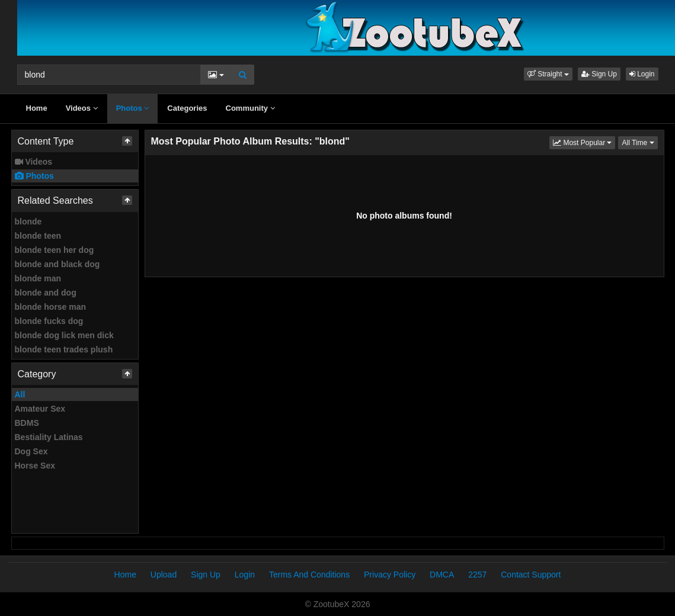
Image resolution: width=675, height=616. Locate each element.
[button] (548, 74)
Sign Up (599, 74)
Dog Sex (31, 451)
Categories (187, 108)
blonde (28, 222)
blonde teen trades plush (64, 349)
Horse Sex (35, 466)
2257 (477, 575)
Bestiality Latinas (49, 437)
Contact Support (531, 575)
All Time (639, 142)
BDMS (27, 423)
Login (642, 74)
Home (37, 108)
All (20, 394)
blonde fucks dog (49, 321)
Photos (133, 108)
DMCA (442, 575)
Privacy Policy (390, 575)
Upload (164, 575)
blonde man (38, 278)
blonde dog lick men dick (64, 335)
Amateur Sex (40, 409)
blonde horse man (51, 307)
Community (250, 108)
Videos (82, 108)
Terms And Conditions (309, 575)
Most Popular (584, 142)
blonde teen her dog (55, 250)
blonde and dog (46, 293)
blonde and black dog (57, 264)
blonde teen (38, 236)
